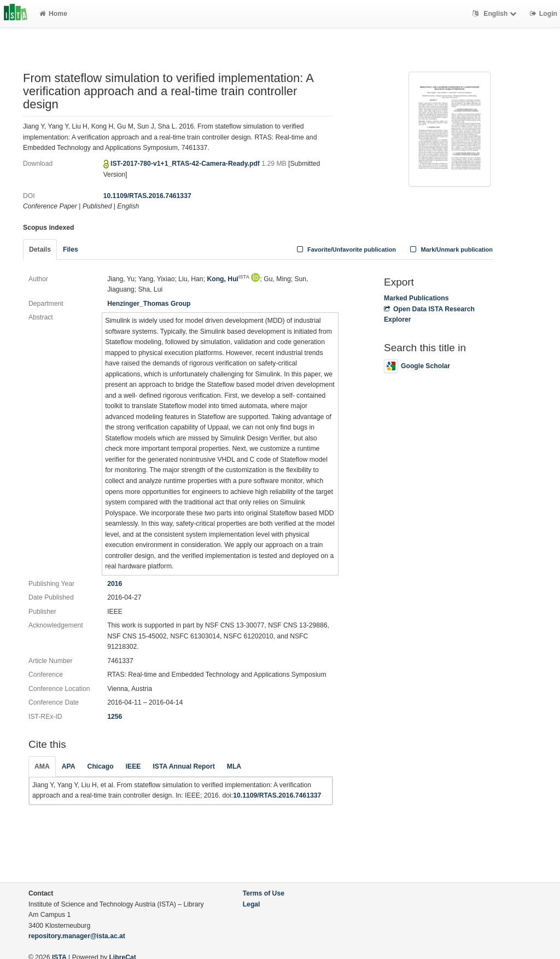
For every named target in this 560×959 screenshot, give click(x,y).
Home (53, 14)
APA (69, 766)
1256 (115, 717)
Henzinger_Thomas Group (149, 304)
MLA (234, 766)
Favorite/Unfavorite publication (345, 249)
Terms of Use (264, 893)
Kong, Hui (228, 279)
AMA (42, 766)
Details (40, 249)
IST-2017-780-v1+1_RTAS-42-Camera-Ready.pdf (186, 164)
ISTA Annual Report (183, 766)
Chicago (101, 766)
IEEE (133, 766)
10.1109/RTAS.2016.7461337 (147, 196)
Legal (252, 904)
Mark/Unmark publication (450, 249)
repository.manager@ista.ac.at (77, 936)
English (496, 14)
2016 (115, 584)
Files (71, 249)
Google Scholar (417, 366)
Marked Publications (416, 298)
